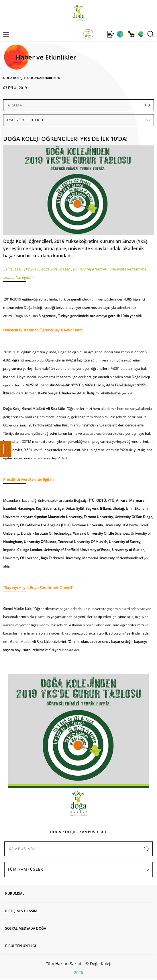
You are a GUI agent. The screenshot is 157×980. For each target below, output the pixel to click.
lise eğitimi (24, 277)
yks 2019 (31, 269)
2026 (78, 972)
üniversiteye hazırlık (90, 269)
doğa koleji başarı (55, 269)
